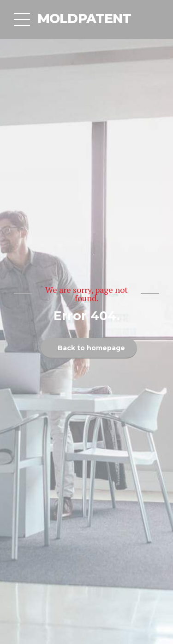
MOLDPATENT (84, 19)
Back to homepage (91, 348)
